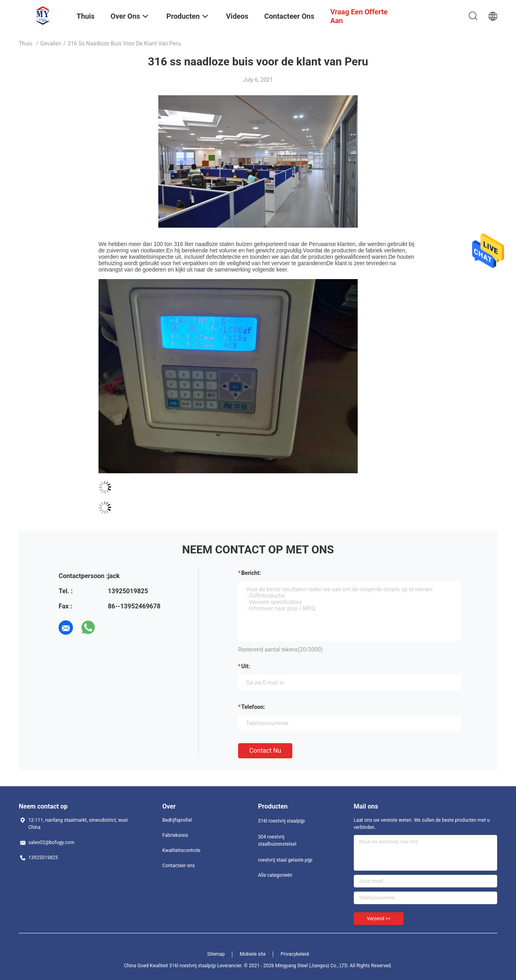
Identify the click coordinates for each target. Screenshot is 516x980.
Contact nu (265, 751)
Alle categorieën (275, 875)
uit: (246, 666)
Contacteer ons (178, 866)
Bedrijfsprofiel (177, 820)
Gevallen (51, 43)
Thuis (26, 43)
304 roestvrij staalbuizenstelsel (277, 840)
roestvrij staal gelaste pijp (285, 860)
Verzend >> (379, 919)
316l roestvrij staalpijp (281, 821)
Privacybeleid (295, 954)
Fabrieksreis (175, 835)
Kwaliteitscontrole (181, 850)
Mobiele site (253, 954)
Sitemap (216, 954)
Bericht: (251, 573)
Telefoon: (253, 707)
